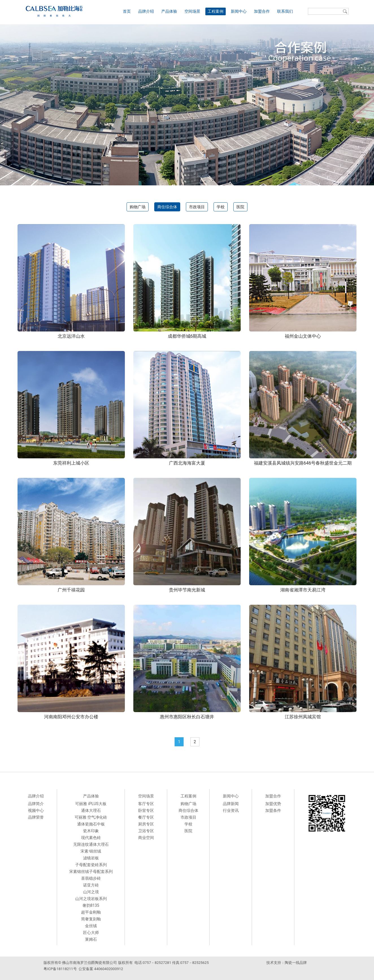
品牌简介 (36, 804)
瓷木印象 (91, 831)
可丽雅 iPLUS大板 (91, 804)
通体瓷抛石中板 (91, 824)
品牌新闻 (231, 804)
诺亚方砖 (91, 885)
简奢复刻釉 (91, 919)
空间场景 (192, 11)
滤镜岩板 (91, 858)
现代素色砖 (91, 838)
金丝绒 (91, 926)
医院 (240, 207)
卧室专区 (146, 810)
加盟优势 (273, 804)
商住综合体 (167, 207)
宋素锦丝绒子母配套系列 (91, 871)
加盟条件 (273, 810)
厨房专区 (146, 824)
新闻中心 (239, 11)
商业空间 (146, 838)
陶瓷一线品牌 (296, 963)
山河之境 (91, 892)
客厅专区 (146, 804)
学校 (221, 207)
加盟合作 (262, 11)
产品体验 (169, 11)
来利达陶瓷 (306, 974)
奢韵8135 (91, 905)
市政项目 (197, 207)
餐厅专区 (146, 817)
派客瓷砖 (273, 974)
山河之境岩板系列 (91, 899)
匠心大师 (91, 933)
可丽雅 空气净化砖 (91, 817)
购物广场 (138, 207)
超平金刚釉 (91, 912)
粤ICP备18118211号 (60, 969)
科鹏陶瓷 (324, 974)
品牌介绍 (146, 11)
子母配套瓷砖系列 (91, 865)
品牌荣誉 (36, 817)
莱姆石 (91, 939)
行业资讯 (231, 810)
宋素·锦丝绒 (91, 851)
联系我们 (285, 11)
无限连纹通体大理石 (91, 844)
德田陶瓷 (289, 974)
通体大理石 (91, 810)
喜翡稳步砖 (91, 878)
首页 (127, 11)
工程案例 (216, 11)
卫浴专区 (146, 831)
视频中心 (36, 810)
